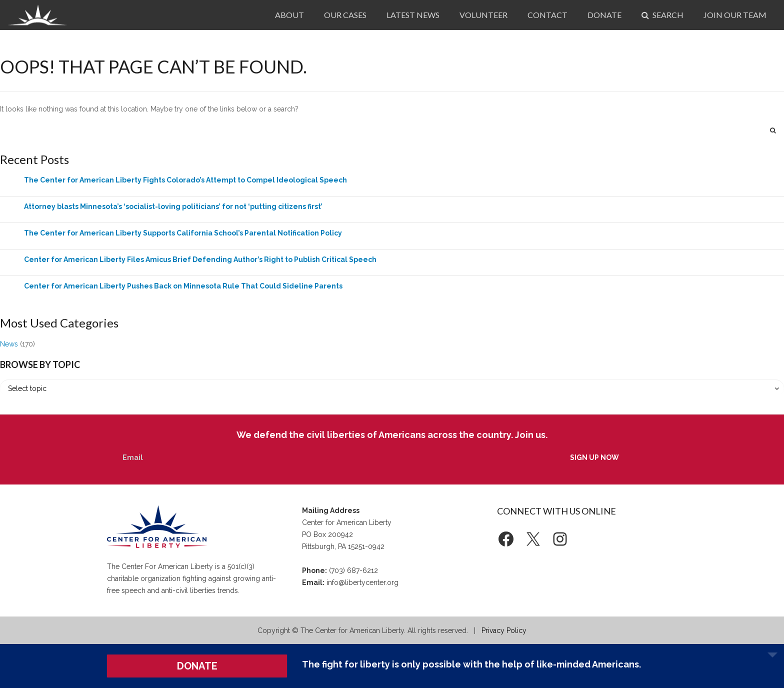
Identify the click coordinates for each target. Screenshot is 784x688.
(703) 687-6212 (353, 570)
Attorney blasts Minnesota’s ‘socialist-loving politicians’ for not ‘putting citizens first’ (173, 206)
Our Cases (345, 15)
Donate (604, 15)
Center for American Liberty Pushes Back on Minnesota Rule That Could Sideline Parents (183, 286)
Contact (547, 15)
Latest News (413, 15)
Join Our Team (735, 15)
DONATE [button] (197, 666)
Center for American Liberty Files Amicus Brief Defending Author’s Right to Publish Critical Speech (200, 259)
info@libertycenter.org (362, 582)
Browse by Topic (40, 364)
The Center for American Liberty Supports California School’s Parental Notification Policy (183, 233)
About (289, 15)
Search (662, 15)
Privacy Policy (504, 630)
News (9, 344)
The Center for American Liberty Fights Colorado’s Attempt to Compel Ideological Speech (185, 180)
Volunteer (483, 15)
